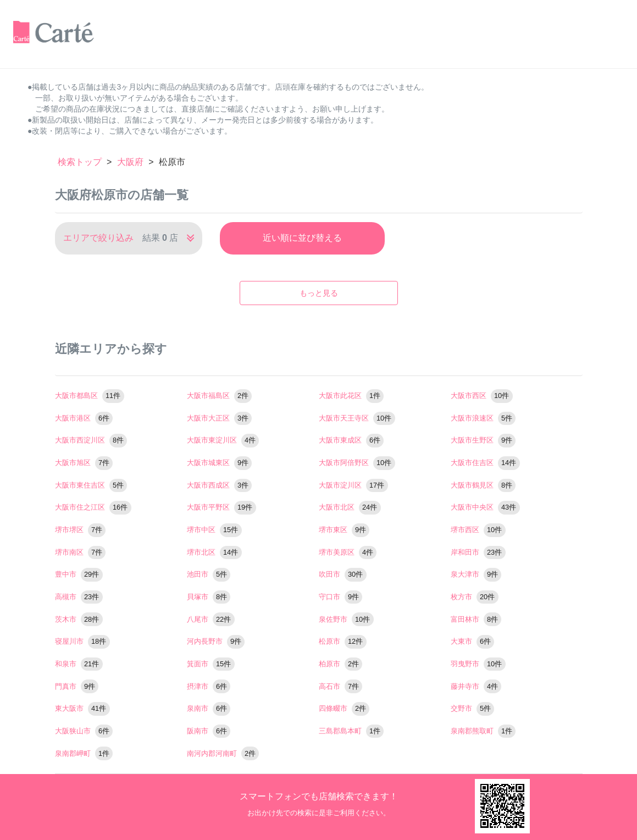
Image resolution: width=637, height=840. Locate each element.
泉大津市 (476, 574)
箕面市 (211, 664)
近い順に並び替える (302, 238)
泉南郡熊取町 (483, 731)
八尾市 (211, 619)
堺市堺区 (81, 530)
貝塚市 (209, 597)
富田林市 (476, 619)
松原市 (343, 641)
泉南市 (209, 708)
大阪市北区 (350, 507)
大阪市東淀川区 (223, 440)
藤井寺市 (476, 686)
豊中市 (79, 574)
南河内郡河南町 (223, 753)
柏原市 (341, 664)
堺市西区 (478, 530)
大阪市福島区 (220, 396)
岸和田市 (478, 552)
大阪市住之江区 (93, 507)
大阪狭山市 (84, 731)
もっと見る (319, 293)
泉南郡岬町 (84, 753)
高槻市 (79, 597)
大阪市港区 (84, 418)
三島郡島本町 (351, 731)
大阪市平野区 (221, 507)
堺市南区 (81, 552)
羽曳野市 (478, 664)
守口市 (341, 597)
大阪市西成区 (220, 485)
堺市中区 (214, 530)
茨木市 (79, 619)
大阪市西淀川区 (91, 440)
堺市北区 (214, 552)
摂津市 (209, 686)
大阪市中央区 (485, 507)
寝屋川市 (82, 641)
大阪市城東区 (220, 463)
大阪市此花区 (351, 396)
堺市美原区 (348, 552)
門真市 (77, 686)
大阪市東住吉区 (91, 485)
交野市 (473, 708)
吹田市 (343, 574)
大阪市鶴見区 (483, 485)
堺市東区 (344, 530)
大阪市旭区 (84, 463)
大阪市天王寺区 (357, 418)
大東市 (473, 641)
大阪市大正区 (220, 418)
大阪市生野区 (483, 440)
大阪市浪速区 (483, 418)
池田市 (209, 574)
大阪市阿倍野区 (357, 463)
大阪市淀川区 (353, 485)
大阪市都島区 (90, 396)
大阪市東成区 (351, 440)
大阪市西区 (482, 396)
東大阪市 (82, 708)
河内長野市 (216, 641)
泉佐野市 (346, 619)
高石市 (341, 686)
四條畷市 (344, 708)
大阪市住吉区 (485, 463)
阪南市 (209, 731)
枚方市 (475, 597)
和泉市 (79, 664)
